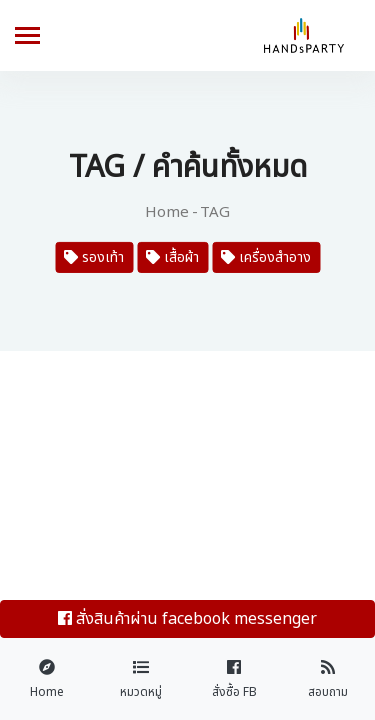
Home (167, 212)
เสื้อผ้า (172, 257)
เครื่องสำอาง (266, 257)
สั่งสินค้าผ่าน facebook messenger (187, 619)
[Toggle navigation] (27, 37)
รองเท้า (94, 257)
